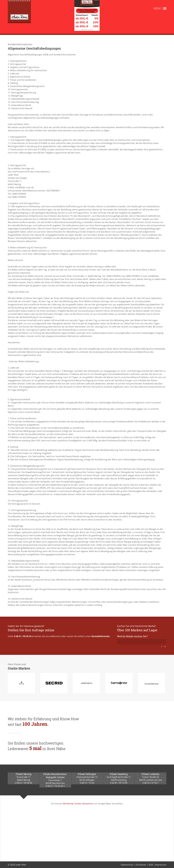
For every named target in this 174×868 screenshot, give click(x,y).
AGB (151, 865)
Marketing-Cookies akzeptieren (78, 804)
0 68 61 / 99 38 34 (23, 636)
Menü (157, 8)
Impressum (161, 865)
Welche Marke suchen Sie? (132, 636)
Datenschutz (127, 865)
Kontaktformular (101, 636)
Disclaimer (141, 865)
